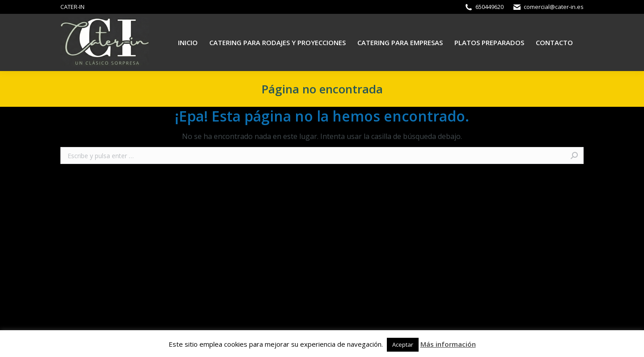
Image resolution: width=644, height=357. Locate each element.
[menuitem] (188, 43)
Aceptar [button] (403, 344)
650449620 (489, 7)
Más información (448, 344)
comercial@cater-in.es (554, 7)
